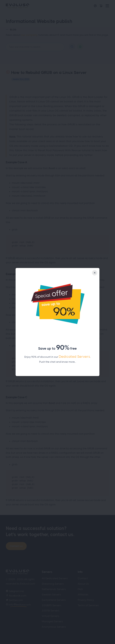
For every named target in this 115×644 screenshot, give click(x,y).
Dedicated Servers (74, 357)
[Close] (95, 273)
